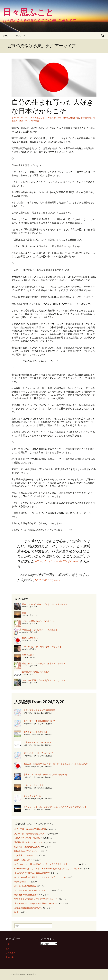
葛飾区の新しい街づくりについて (38, 753)
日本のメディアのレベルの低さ (36, 672)
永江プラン (24, 121)
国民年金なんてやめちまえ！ (36, 732)
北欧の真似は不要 (71, 118)
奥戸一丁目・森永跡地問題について (39, 721)
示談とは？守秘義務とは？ (26, 895)
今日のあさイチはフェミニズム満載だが (40, 630)
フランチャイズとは (32, 796)
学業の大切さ (28, 655)
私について (20, 36)
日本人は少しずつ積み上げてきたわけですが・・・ (45, 604)
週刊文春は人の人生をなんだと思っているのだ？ (44, 663)
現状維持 (35, 121)
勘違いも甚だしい (30, 638)
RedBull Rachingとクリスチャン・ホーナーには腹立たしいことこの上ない (56, 764)
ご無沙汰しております (33, 785)
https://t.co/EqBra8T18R (51, 561)
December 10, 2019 (48, 580)
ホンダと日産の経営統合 (25, 886)
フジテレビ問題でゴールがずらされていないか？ (44, 680)
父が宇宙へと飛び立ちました (27, 847)
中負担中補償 (55, 118)
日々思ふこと (39, 118)
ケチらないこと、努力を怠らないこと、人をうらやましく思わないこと (55, 807)
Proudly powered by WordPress (25, 974)
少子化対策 (86, 118)
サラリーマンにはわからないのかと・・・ (33, 890)
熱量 (24, 613)
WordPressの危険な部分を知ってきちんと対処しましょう (40, 877)
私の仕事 (10, 957)
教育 (8, 949)
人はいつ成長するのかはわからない (38, 621)
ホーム (6, 36)
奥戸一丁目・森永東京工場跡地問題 (39, 710)
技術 (8, 944)
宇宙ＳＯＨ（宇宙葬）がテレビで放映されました (45, 775)
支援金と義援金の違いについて (28, 908)
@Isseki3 (74, 561)
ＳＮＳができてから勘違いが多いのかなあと (42, 647)
